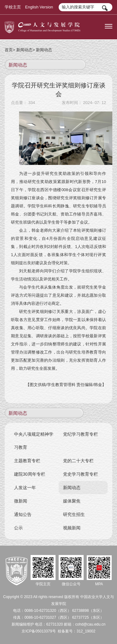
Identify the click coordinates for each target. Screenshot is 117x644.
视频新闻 (72, 528)
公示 (18, 528)
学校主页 (13, 7)
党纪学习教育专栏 (81, 434)
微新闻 (21, 501)
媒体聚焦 (72, 501)
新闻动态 (24, 50)
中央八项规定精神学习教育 (34, 441)
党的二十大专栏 (79, 461)
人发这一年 (25, 488)
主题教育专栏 (27, 461)
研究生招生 (74, 514)
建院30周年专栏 (30, 474)
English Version (39, 7)
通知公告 (23, 514)
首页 (9, 50)
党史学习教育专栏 (81, 474)
